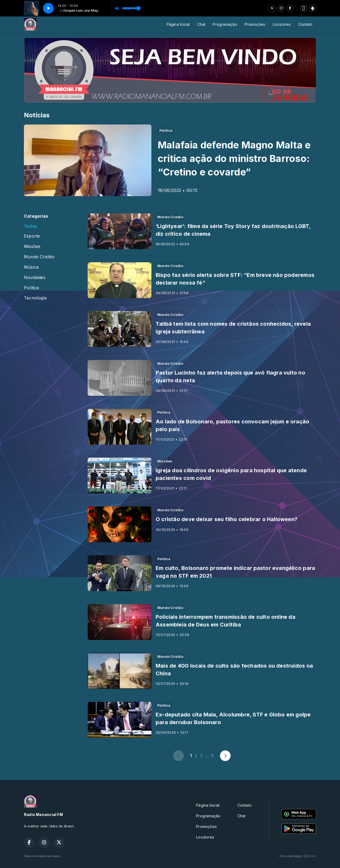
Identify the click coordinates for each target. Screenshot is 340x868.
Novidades (35, 278)
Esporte (32, 236)
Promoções (255, 24)
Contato (305, 24)
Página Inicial (178, 24)
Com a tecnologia (298, 856)
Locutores (282, 24)
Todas (31, 226)
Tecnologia (35, 298)
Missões (32, 246)
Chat (201, 24)
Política (31, 288)
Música (31, 267)
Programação (225, 24)
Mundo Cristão (39, 257)
